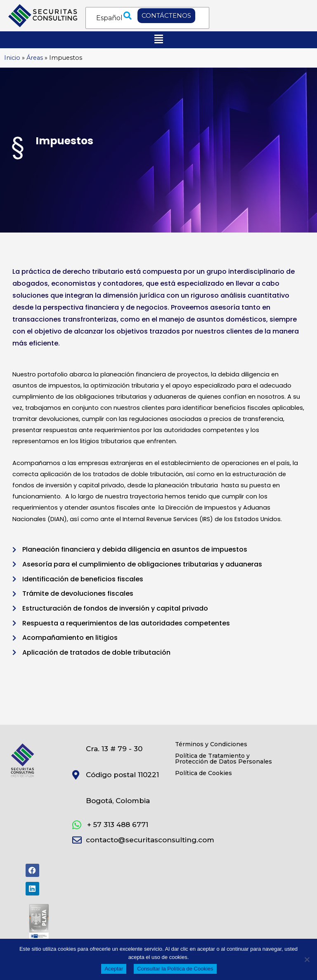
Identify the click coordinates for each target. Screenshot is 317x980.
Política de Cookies (203, 773)
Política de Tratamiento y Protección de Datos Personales (224, 759)
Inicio (12, 58)
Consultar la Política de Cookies (175, 969)
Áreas (35, 58)
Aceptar (114, 969)
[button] (128, 16)
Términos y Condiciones (211, 744)
